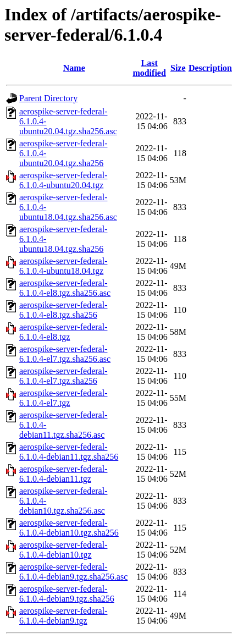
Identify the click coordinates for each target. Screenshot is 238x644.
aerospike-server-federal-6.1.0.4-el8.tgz (63, 332)
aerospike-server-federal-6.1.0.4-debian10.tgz (63, 550)
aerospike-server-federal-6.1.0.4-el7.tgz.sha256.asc (65, 354)
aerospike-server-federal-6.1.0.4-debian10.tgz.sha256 (69, 528)
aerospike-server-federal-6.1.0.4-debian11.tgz (63, 474)
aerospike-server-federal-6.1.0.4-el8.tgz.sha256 (63, 310)
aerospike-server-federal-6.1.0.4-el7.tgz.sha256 (63, 376)
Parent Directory (48, 98)
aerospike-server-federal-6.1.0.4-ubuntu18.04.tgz (63, 266)
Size (178, 68)
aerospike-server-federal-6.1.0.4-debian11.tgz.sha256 (69, 452)
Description (210, 68)
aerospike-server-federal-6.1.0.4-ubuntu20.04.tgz (63, 180)
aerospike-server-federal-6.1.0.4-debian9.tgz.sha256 (67, 594)
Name (74, 68)
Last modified (149, 68)
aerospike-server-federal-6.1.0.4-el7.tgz (63, 398)
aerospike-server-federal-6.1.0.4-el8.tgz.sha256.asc (65, 288)
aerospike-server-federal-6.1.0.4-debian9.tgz (63, 616)
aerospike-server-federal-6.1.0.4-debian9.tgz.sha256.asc (73, 572)
